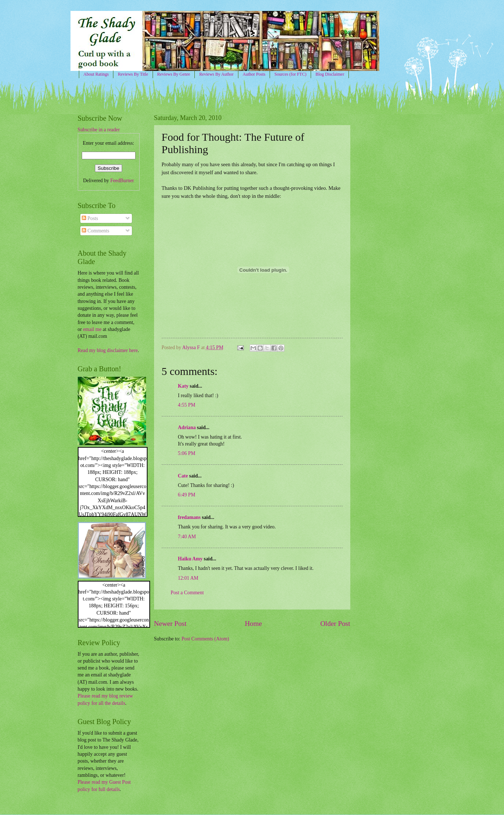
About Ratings (96, 74)
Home (253, 624)
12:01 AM (188, 578)
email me (92, 329)
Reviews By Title (133, 74)
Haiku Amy (190, 559)
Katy (183, 386)
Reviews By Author (216, 74)
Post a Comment (187, 593)
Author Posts (254, 74)
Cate (183, 476)
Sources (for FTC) (290, 74)
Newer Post (170, 624)
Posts (90, 218)
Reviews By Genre (174, 74)
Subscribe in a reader (99, 130)
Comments (95, 231)
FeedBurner (122, 181)
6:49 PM (187, 495)
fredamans (189, 517)
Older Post (335, 624)
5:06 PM (187, 453)
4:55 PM (187, 405)
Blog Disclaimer (330, 74)
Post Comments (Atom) (205, 639)
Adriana (187, 428)
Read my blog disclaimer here (108, 350)
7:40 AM (187, 537)
